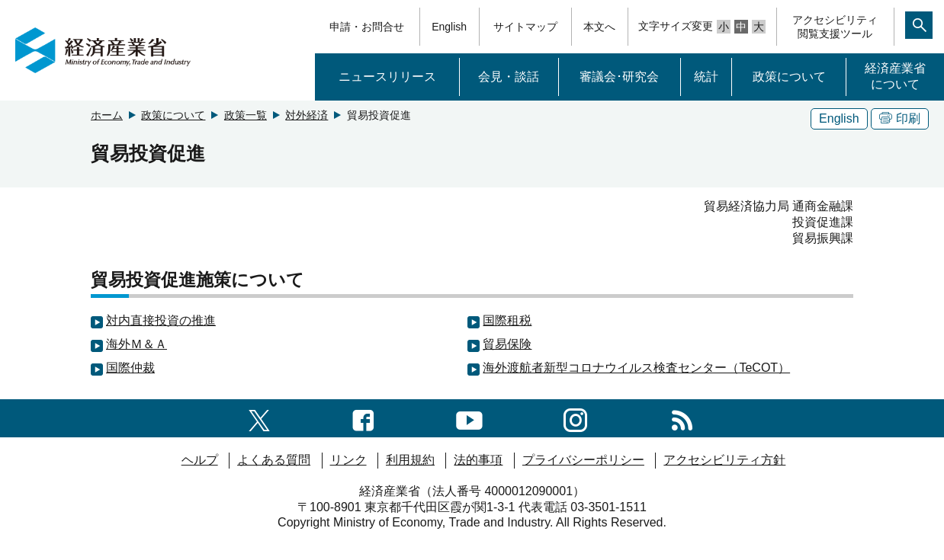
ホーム (107, 115)
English (449, 27)
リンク (348, 460)
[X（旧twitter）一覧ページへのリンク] (259, 418)
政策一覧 (246, 115)
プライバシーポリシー (583, 460)
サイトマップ (525, 27)
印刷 (900, 118)
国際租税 (507, 320)
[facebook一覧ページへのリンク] (363, 418)
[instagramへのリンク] (575, 418)
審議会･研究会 (619, 77)
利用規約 (410, 460)
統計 (706, 77)
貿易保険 (507, 344)
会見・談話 (509, 77)
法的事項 (478, 460)
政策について (789, 77)
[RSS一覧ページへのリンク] (682, 418)
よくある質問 (274, 460)
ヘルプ (200, 460)
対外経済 (307, 115)
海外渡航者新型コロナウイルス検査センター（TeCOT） (636, 368)
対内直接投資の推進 (161, 320)
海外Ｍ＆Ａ (136, 344)
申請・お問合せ (367, 27)
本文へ (599, 27)
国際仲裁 (130, 368)
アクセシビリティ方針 (724, 460)
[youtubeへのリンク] (469, 418)
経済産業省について (895, 76)
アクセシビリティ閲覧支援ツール (835, 27)
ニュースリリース (387, 77)
